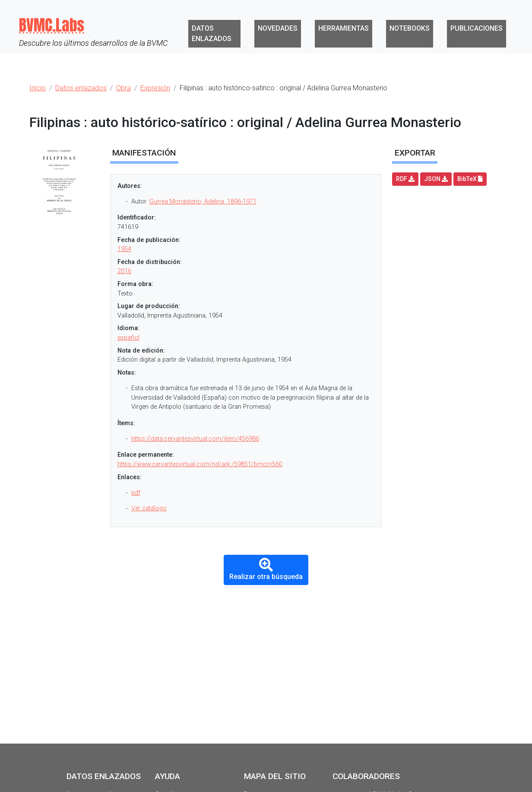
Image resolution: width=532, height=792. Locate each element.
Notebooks (410, 28)
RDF (405, 179)
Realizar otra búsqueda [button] (266, 569)
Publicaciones (477, 28)
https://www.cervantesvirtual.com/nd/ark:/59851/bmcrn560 (200, 464)
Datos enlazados (212, 33)
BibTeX (470, 179)
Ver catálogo (149, 508)
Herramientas (344, 28)
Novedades (278, 28)
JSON (436, 179)
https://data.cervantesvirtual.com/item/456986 (195, 439)
